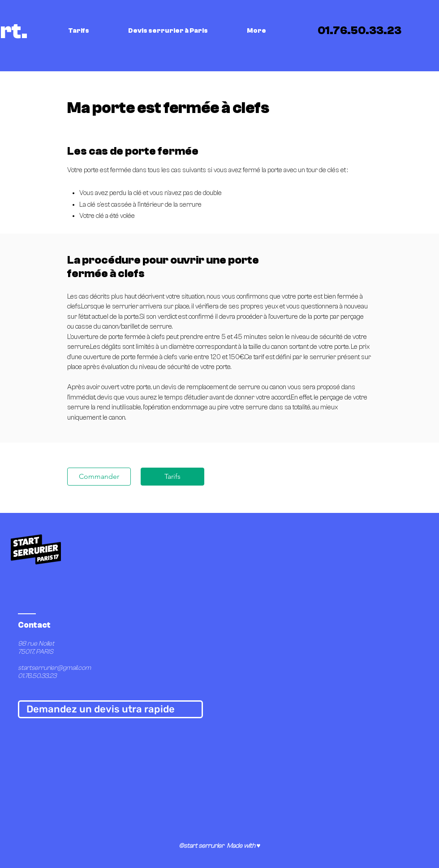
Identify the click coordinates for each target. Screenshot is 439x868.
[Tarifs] (172, 477)
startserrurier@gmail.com (54, 668)
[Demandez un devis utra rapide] (110, 709)
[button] (91, 31)
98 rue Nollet (37, 644)
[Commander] (99, 477)
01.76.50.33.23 (37, 676)
